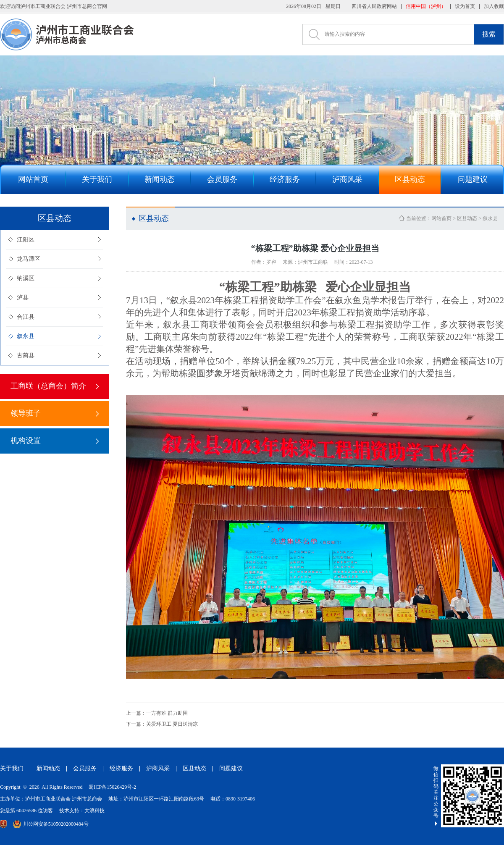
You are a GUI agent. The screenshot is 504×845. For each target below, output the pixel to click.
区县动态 (467, 218)
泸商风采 (158, 768)
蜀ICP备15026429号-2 (112, 787)
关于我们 (12, 768)
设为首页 (465, 6)
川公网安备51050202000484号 (51, 824)
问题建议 (231, 768)
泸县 (23, 298)
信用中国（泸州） (426, 6)
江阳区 (26, 240)
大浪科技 (94, 811)
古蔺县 (26, 356)
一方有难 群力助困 (157, 713)
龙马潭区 (29, 259)
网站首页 (441, 218)
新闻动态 (48, 768)
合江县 (26, 317)
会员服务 (85, 768)
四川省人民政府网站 (374, 6)
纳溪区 (26, 278)
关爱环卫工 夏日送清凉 (162, 724)
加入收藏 (494, 6)
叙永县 (26, 336)
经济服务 (121, 768)
